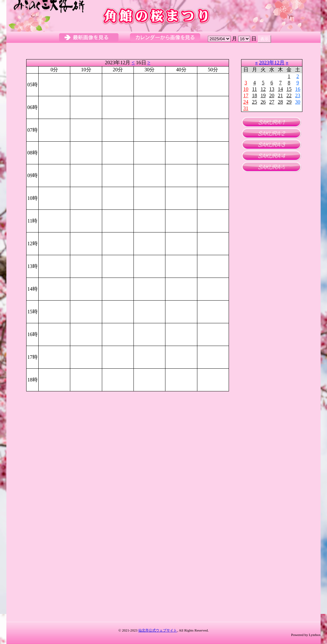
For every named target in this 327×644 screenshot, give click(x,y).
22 (289, 95)
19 (263, 95)
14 (280, 89)
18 (255, 95)
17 (246, 95)
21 (280, 95)
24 (246, 102)
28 (280, 102)
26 (263, 102)
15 (289, 89)
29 (289, 102)
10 (246, 89)
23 (298, 95)
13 (272, 89)
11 (254, 89)
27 (272, 102)
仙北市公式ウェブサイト (158, 630)
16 (298, 89)
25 (255, 102)
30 (298, 102)
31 (246, 108)
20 (272, 95)
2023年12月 (272, 63)
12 (263, 89)
